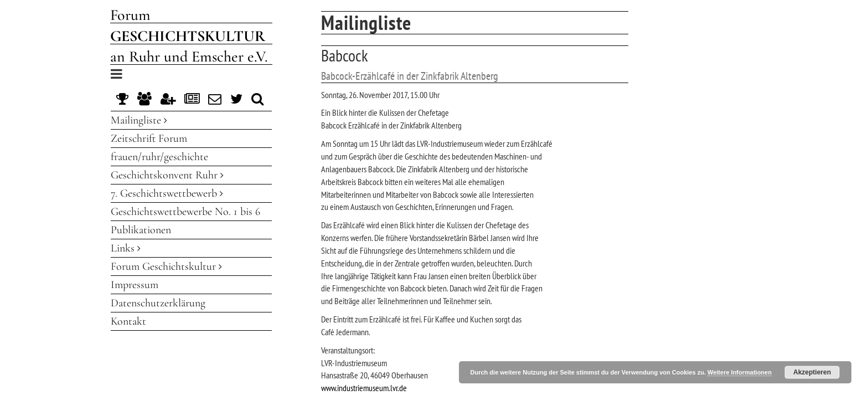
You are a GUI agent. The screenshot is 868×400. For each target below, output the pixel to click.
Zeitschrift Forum (149, 139)
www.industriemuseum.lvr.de (364, 388)
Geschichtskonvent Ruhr (167, 175)
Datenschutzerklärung (158, 303)
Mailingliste (139, 120)
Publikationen (141, 230)
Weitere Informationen (740, 372)
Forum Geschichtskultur (166, 266)
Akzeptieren (812, 372)
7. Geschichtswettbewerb (167, 193)
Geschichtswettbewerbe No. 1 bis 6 (185, 212)
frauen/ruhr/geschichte (159, 157)
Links (126, 248)
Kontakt (128, 321)
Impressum (135, 285)
